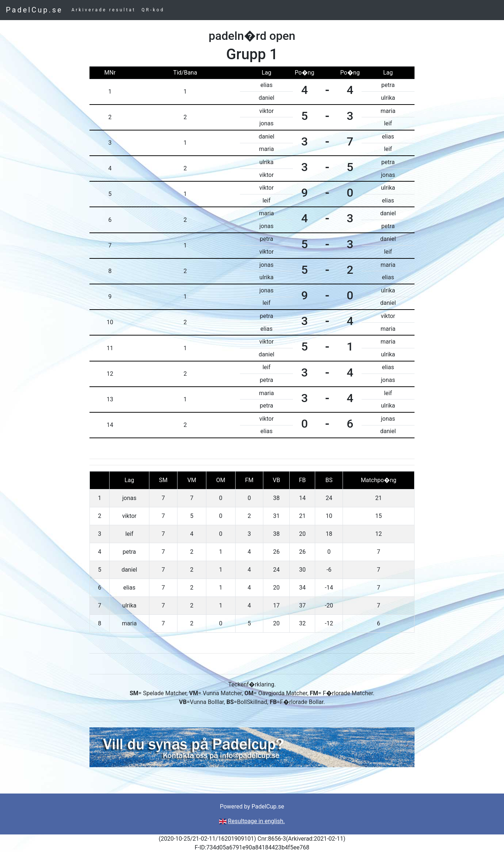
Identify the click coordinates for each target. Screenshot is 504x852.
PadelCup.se (34, 10)
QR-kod (153, 10)
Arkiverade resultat (104, 10)
